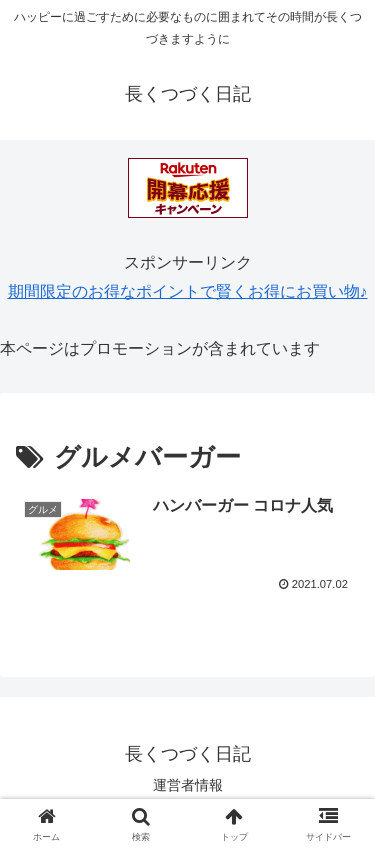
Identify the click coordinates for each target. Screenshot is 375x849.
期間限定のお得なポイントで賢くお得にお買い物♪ (188, 291)
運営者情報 (188, 785)
